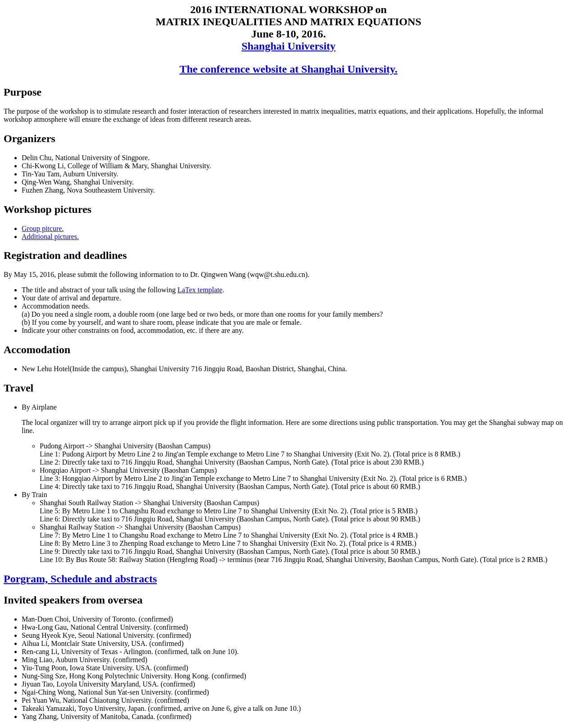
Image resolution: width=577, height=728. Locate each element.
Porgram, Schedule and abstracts (80, 579)
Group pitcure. (43, 228)
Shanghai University (289, 46)
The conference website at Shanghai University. (288, 69)
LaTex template (200, 290)
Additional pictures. (50, 237)
